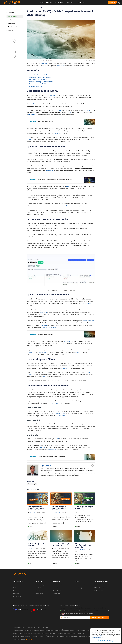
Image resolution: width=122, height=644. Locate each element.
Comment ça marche (46, 2)
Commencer (112, 2)
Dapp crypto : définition (45, 122)
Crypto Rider (39, 588)
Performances (59, 2)
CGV (95, 585)
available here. (29, 640)
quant (57, 439)
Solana (35, 104)
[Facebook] (15, 47)
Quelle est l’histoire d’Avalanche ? (41, 77)
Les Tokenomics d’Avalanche (39, 79)
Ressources (30, 7)
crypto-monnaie (88, 303)
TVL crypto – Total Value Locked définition (51, 457)
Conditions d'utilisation (97, 637)
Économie (10, 30)
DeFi (47, 131)
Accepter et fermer (106, 640)
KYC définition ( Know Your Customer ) (37, 545)
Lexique (11, 12)
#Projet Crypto (32, 484)
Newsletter (16, 594)
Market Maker (39, 594)
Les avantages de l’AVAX (38, 84)
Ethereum (88, 110)
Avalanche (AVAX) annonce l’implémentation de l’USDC (55, 180)
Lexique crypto (57, 594)
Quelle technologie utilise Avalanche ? (42, 82)
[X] (15, 43)
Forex (9, 34)
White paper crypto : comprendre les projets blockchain (83, 545)
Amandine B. (33, 513)
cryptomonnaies (60, 413)
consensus (49, 170)
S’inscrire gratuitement (99, 617)
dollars (69, 186)
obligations (31, 374)
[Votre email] (76, 618)
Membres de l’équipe (37, 86)
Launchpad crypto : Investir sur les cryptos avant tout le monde (36, 508)
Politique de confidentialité (106, 636)
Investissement (12, 23)
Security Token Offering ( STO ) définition (60, 545)
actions (88, 372)
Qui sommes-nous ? (79, 585)
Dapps (69, 113)
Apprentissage (57, 588)
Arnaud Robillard (33, 61)
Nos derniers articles (59, 585)
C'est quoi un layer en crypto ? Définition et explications (59, 508)
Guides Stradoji (57, 591)
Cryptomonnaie (12, 16)
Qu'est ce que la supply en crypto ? (84, 507)
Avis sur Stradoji (78, 588)
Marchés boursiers (13, 27)
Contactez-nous (99, 591)
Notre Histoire (71, 2)
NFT (45, 377)
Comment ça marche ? (20, 585)
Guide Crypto (17, 597)
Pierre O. (32, 548)
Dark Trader (39, 591)
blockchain (44, 63)
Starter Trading (40, 585)
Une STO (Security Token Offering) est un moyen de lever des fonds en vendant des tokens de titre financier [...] (60, 555)
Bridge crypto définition (45, 334)
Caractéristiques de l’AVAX (39, 75)
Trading (10, 20)
